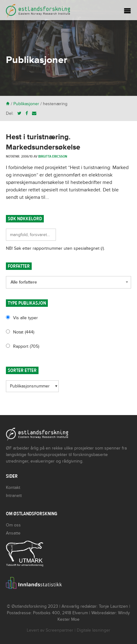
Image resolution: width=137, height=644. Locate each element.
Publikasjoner (26, 104)
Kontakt (13, 487)
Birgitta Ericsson (53, 156)
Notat (24, 332)
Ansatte (13, 533)
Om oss (13, 525)
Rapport (26, 346)
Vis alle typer (25, 318)
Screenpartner (59, 630)
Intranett (14, 496)
